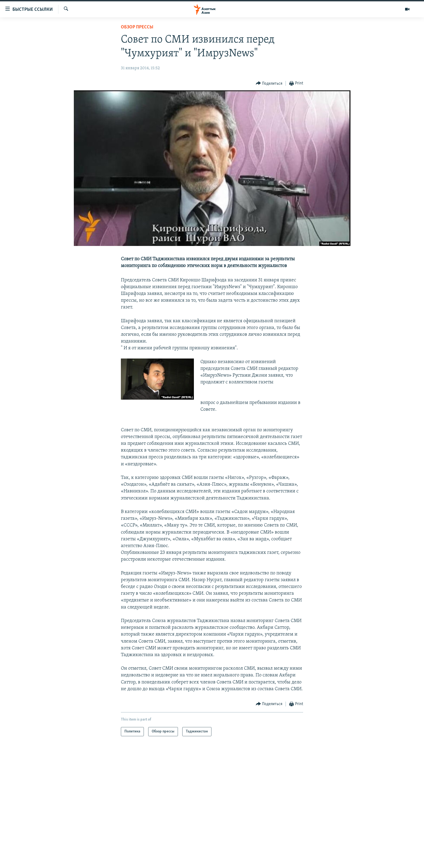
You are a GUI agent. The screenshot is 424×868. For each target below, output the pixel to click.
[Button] (269, 83)
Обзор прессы (137, 27)
